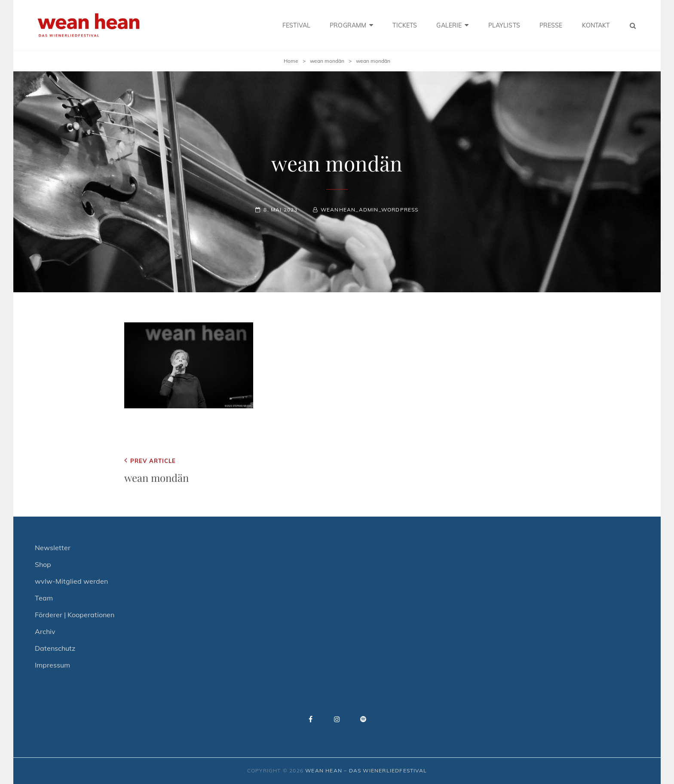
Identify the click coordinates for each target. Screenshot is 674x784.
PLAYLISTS (504, 25)
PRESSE (551, 25)
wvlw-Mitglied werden (71, 581)
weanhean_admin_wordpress (370, 210)
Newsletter (53, 548)
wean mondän (327, 61)
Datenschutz (55, 648)
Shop (43, 564)
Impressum (52, 665)
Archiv (45, 631)
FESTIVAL (296, 25)
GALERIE (449, 25)
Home (291, 61)
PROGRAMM (348, 25)
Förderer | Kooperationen (75, 615)
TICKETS (405, 25)
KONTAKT (596, 25)
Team (44, 598)
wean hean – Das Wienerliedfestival (366, 770)
